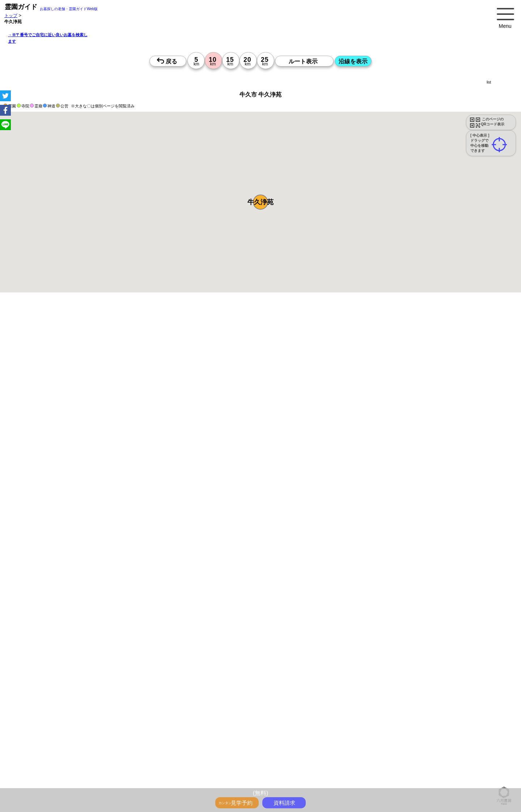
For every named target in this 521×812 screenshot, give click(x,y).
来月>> (301, 726)
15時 (212, 785)
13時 (212, 777)
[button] (260, 202)
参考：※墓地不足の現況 (199, 606)
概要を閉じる (99, 400)
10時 (212, 768)
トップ (11, 15)
